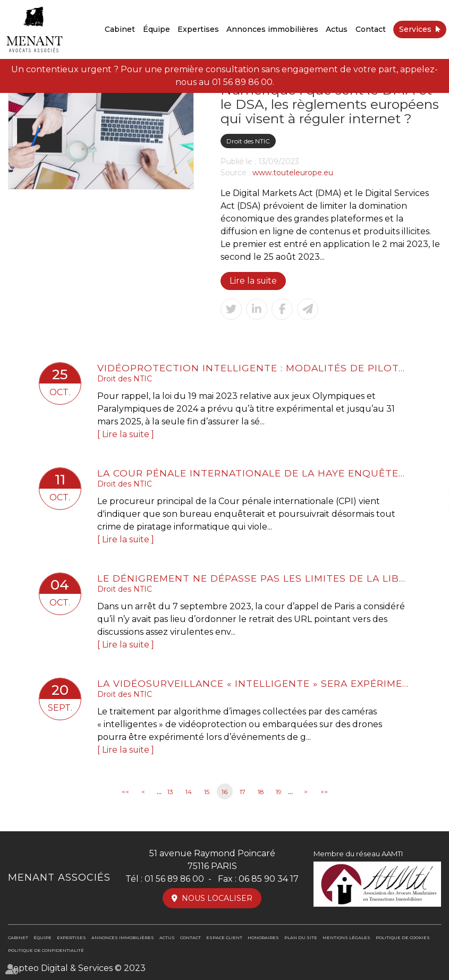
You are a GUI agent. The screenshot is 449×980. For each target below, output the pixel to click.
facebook (428, 469)
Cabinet (120, 29)
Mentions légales (346, 938)
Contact (371, 29)
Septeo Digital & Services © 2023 (77, 968)
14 (189, 792)
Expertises (198, 29)
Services (415, 29)
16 (224, 792)
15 (207, 792)
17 (243, 792)
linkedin (428, 512)
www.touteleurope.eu (293, 173)
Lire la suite (253, 281)
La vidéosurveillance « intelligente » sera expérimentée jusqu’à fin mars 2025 (254, 683)
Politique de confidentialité (46, 950)
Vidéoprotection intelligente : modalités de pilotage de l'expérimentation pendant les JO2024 (254, 368)
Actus (337, 29)
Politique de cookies (403, 938)
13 (170, 792)
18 (261, 792)
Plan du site (301, 938)
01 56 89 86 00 (242, 82)
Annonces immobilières (272, 29)
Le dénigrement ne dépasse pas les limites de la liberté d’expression (254, 578)
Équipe (156, 29)
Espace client (224, 938)
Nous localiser (217, 898)
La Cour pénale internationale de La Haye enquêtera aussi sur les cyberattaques (254, 473)
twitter (428, 490)
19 (279, 792)
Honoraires (263, 938)
